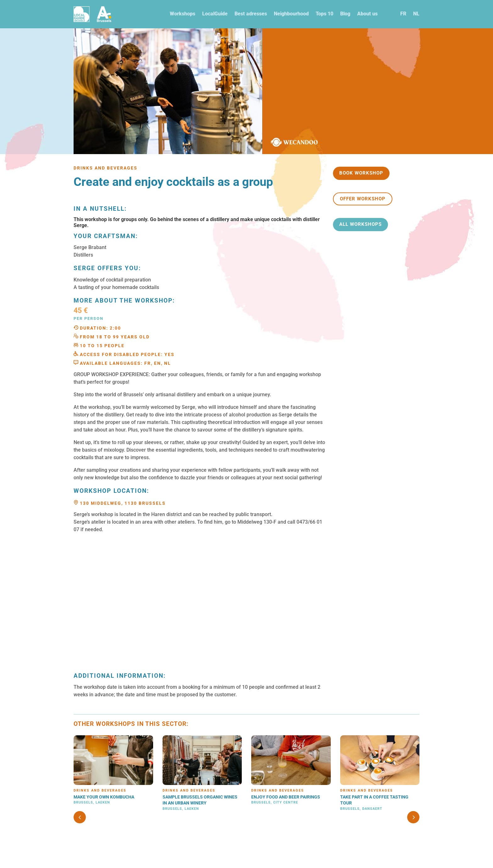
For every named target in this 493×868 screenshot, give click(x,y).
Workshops (183, 14)
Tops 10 (324, 14)
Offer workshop (363, 199)
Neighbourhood (291, 14)
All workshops (360, 224)
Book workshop (361, 173)
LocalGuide (215, 14)
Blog (345, 14)
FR (403, 14)
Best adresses (251, 14)
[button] (413, 817)
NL (416, 14)
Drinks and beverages (100, 790)
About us (367, 14)
